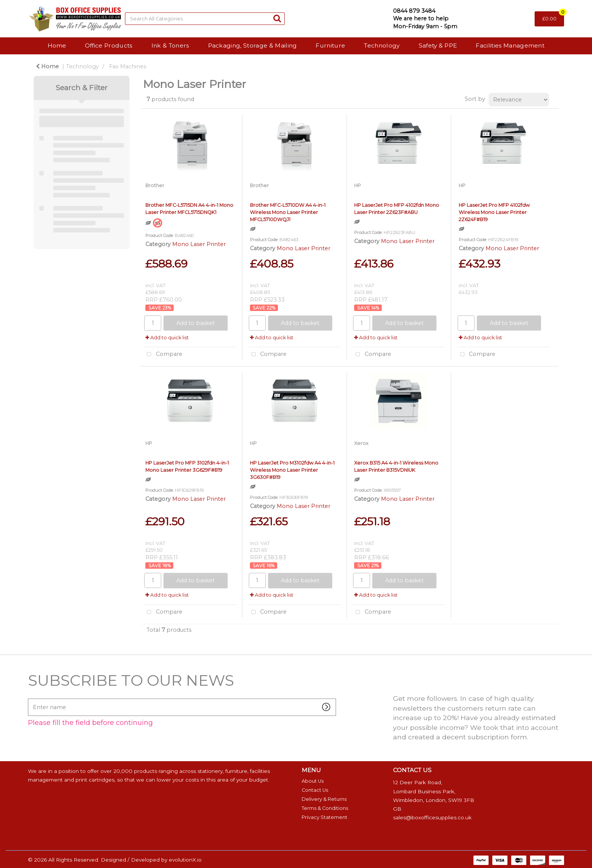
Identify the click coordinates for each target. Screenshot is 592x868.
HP (358, 185)
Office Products (109, 45)
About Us (313, 781)
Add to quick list (167, 338)
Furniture (330, 45)
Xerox (361, 443)
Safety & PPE (438, 45)
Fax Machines (128, 66)
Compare (163, 355)
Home (57, 45)
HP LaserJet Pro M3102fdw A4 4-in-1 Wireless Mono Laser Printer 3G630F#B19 (292, 470)
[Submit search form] (277, 18)
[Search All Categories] (205, 19)
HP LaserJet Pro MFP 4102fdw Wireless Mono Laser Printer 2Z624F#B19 (494, 212)
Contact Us (315, 790)
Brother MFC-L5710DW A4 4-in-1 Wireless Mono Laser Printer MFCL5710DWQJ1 (288, 212)
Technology (382, 45)
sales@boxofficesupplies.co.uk (432, 817)
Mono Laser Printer (199, 244)
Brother (155, 185)
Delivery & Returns (324, 799)
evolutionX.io (185, 860)
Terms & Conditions (325, 808)
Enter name (30, 698)
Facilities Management (510, 45)
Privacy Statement (325, 817)
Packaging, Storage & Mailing (253, 45)
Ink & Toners (170, 45)
